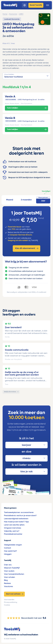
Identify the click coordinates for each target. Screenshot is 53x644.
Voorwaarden (9, 600)
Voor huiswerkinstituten (14, 574)
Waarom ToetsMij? (12, 568)
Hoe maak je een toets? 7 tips (16, 522)
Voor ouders (9, 571)
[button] (26, 76)
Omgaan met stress (13, 528)
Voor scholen (9, 577)
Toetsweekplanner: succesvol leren (19, 512)
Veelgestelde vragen (13, 545)
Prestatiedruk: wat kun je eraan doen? (20, 516)
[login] (25, 5)
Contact (7, 548)
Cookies (7, 605)
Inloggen (8, 554)
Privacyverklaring (11, 602)
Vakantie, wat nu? (12, 531)
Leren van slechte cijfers (14, 525)
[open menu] (48, 5)
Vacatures (8, 586)
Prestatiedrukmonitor (13, 534)
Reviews (7, 583)
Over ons (8, 565)
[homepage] (10, 5)
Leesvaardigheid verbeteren (16, 519)
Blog (6, 580)
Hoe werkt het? (10, 551)
